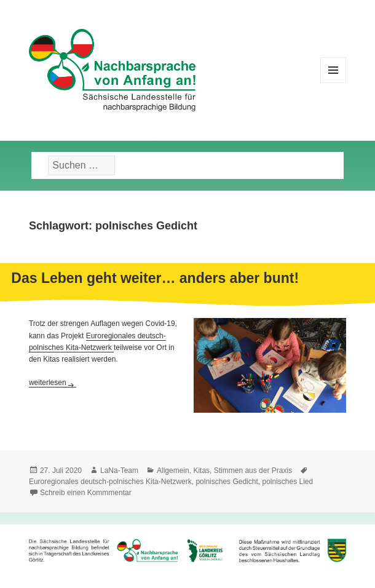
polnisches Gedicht (227, 482)
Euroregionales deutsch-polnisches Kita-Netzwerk (110, 482)
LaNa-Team (119, 471)
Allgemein (173, 471)
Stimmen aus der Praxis (253, 471)
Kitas (201, 471)
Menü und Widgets (334, 83)
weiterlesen (53, 383)
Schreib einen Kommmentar (86, 493)
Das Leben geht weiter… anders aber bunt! (155, 278)
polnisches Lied (287, 482)
